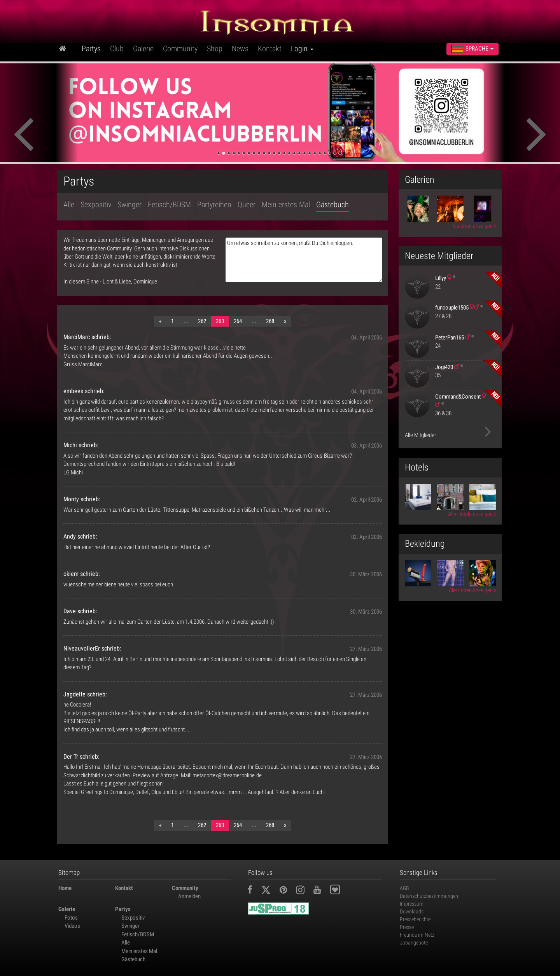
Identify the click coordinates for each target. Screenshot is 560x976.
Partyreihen (214, 205)
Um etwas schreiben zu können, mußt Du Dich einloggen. (304, 260)
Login (302, 49)
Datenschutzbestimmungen (429, 896)
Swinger (129, 205)
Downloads (412, 911)
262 (202, 321)
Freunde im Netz (417, 935)
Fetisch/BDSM (169, 205)
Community (180, 49)
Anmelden (189, 896)
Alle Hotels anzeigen (472, 514)
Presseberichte (415, 919)
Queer (247, 205)
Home (65, 888)
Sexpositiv (96, 205)
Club (117, 49)
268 (270, 321)
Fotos (71, 918)
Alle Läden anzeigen (472, 590)
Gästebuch (332, 205)
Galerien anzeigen (474, 226)
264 (238, 321)
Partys (91, 49)
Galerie (143, 49)
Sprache (472, 49)
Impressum (412, 904)
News (240, 49)
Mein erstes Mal (286, 205)
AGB (404, 888)
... (186, 321)
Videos (72, 926)
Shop (215, 49)
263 (220, 321)
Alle (69, 205)
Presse (407, 927)
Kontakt (270, 49)
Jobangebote (414, 943)
